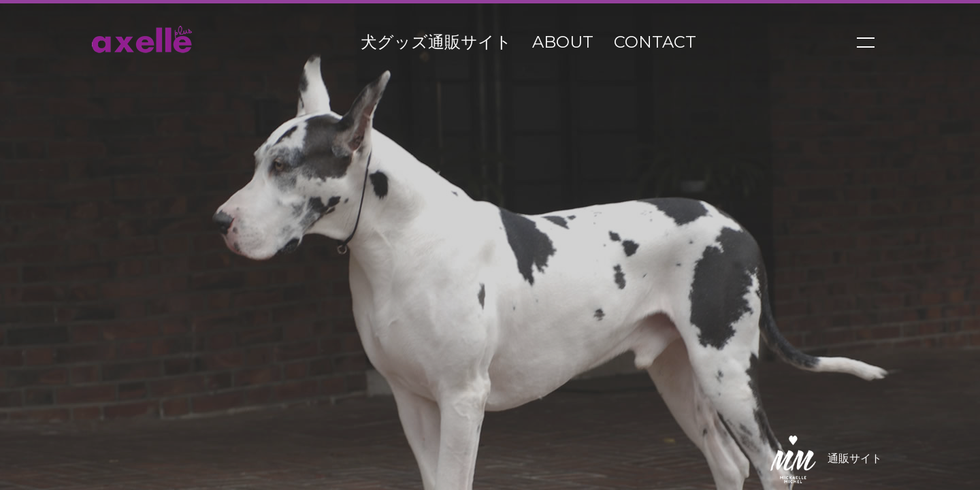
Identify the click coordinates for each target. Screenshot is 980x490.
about (563, 42)
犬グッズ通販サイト (436, 42)
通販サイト (820, 459)
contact (655, 42)
